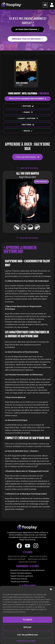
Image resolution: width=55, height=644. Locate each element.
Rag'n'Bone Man (28, 177)
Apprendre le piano (38, 556)
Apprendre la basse (28, 562)
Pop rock (43, 182)
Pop (37, 182)
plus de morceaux (29, 168)
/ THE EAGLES (43, 94)
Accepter (28, 620)
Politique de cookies (26, 641)
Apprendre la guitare (17, 556)
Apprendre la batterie (38, 559)
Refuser (28, 627)
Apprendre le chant (16, 559)
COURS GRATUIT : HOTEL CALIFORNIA (23, 94)
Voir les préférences (28, 635)
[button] (51, 589)
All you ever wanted (28, 174)
